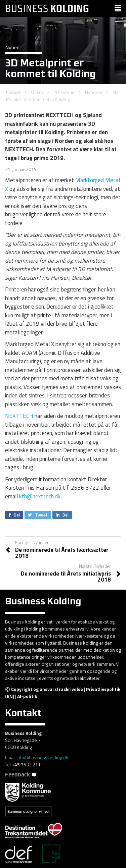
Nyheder (94, 92)
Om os (37, 92)
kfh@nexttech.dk (40, 496)
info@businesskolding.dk (42, 757)
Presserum (65, 92)
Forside (14, 92)
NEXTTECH (19, 416)
